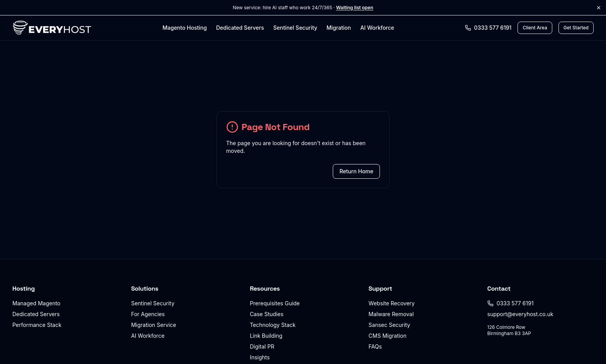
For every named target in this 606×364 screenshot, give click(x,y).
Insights (260, 357)
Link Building (266, 336)
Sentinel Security (295, 28)
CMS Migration (388, 336)
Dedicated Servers (240, 28)
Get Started (576, 28)
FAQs (375, 346)
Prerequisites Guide (275, 303)
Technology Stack (272, 325)
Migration (339, 28)
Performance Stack (37, 325)
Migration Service (153, 325)
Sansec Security (390, 325)
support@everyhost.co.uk (520, 314)
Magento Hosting (185, 28)
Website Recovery (392, 303)
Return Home (356, 171)
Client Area (535, 28)
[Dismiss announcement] (599, 8)
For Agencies (148, 314)
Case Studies (266, 314)
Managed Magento (36, 303)
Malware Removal (391, 314)
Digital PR (262, 346)
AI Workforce (377, 28)
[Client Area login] (535, 28)
